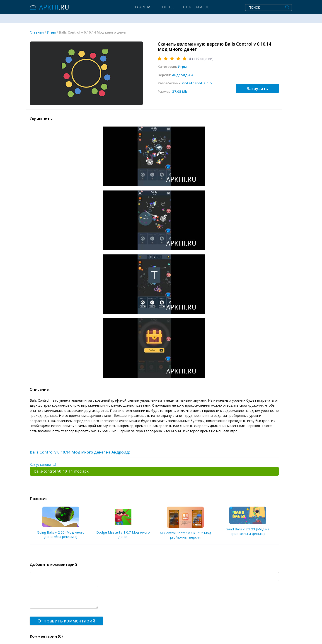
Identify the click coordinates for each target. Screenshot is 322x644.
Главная (143, 7)
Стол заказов (196, 7)
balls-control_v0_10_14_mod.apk (61, 471)
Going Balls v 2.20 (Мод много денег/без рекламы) (61, 534)
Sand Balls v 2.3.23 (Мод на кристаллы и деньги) (248, 531)
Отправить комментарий (66, 621)
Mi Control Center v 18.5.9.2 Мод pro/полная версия (185, 535)
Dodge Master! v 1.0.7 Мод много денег (123, 534)
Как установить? (43, 464)
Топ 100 (167, 7)
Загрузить (257, 88)
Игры (182, 66)
